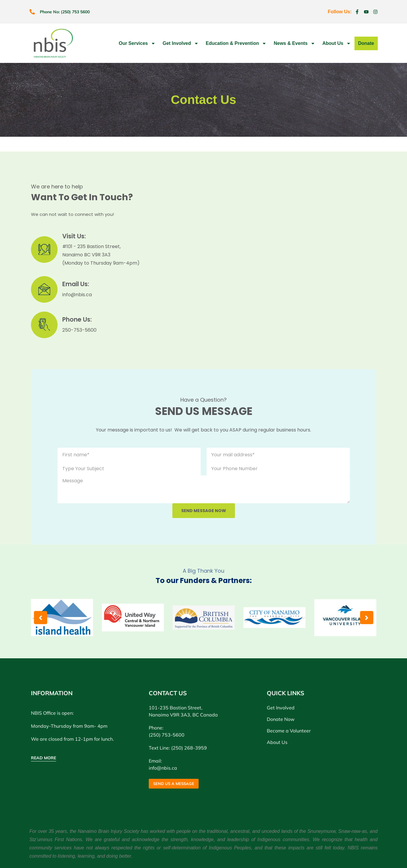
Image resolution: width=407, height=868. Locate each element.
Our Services (137, 43)
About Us (337, 43)
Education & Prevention (236, 43)
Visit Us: (75, 236)
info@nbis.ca (77, 295)
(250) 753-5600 (167, 735)
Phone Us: (79, 319)
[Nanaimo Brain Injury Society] (277, 260)
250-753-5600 (79, 330)
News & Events (294, 43)
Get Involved (181, 43)
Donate (366, 43)
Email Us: (77, 284)
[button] (41, 618)
